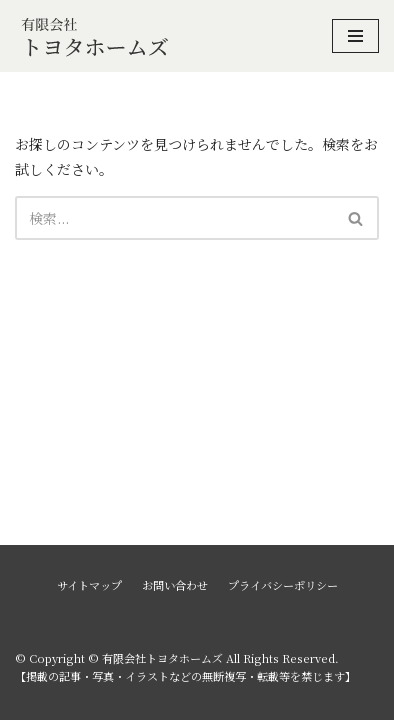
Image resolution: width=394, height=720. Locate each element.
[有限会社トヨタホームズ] (95, 36)
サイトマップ (89, 585)
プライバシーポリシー (283, 585)
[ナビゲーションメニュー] (355, 36)
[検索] (174, 218)
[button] (355, 218)
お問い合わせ (175, 585)
